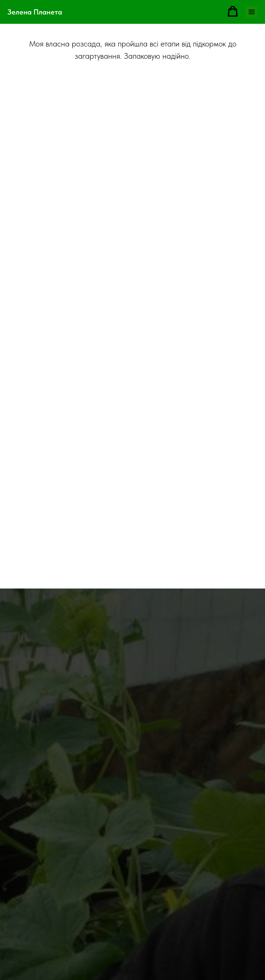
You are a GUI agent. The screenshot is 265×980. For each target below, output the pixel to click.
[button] (233, 12)
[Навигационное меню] (252, 12)
